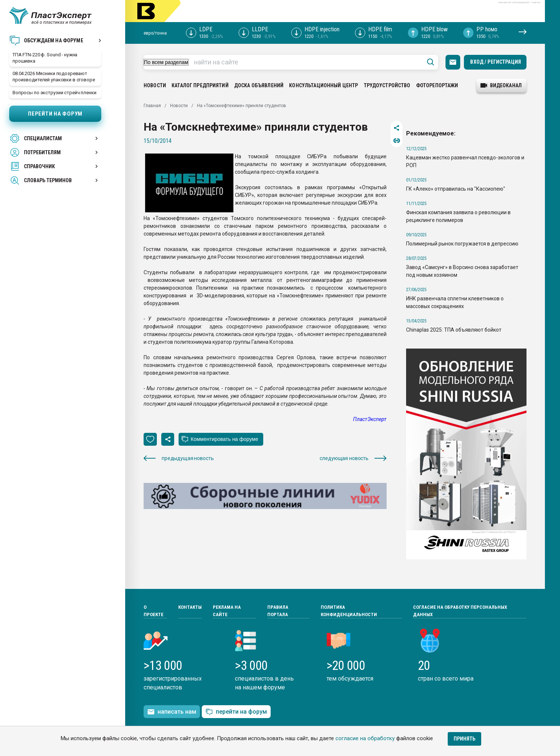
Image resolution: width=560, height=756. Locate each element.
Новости (155, 85)
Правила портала (278, 611)
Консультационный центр (323, 85)
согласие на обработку (365, 738)
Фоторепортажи (437, 85)
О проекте (154, 611)
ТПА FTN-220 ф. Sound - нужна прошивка (45, 58)
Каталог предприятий (200, 85)
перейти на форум (236, 712)
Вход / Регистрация (496, 62)
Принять (464, 739)
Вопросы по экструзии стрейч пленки (54, 93)
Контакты (190, 607)
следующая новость (353, 458)
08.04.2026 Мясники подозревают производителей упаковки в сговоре (54, 77)
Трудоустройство (387, 85)
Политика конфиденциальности (349, 611)
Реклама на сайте (227, 611)
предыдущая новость (179, 458)
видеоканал (501, 85)
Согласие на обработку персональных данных (460, 611)
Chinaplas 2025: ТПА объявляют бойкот (454, 330)
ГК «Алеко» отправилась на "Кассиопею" (456, 189)
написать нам (172, 712)
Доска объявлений (259, 85)
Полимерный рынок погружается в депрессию (462, 244)
